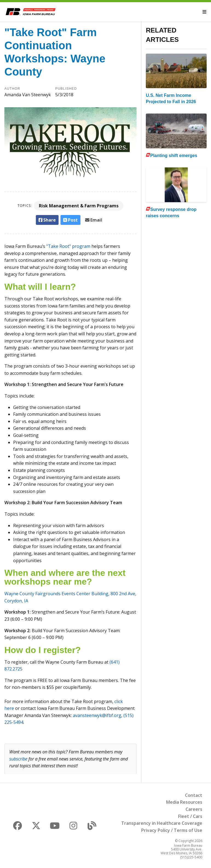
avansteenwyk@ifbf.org (97, 715)
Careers (194, 809)
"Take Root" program (68, 246)
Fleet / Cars (190, 816)
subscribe (18, 759)
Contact (194, 795)
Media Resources (184, 802)
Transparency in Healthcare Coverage (162, 823)
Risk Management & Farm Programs (79, 206)
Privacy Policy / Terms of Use (172, 830)
